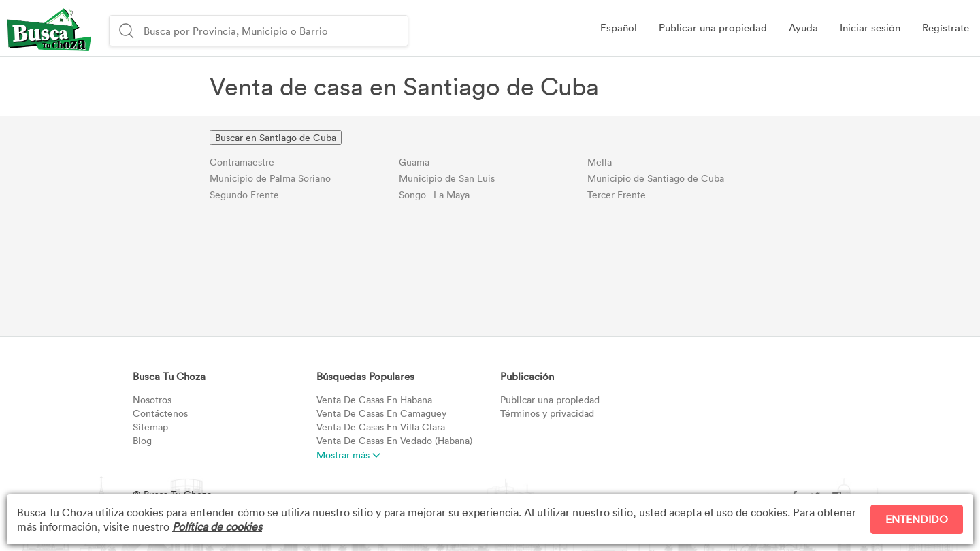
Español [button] (619, 27)
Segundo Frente (244, 194)
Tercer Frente (617, 194)
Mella (600, 162)
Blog (142, 440)
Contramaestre (242, 162)
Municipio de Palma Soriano (270, 178)
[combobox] (274, 31)
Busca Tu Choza (169, 376)
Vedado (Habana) (394, 440)
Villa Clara (381, 427)
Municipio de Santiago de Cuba (656, 178)
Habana (374, 399)
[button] (870, 28)
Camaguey (381, 413)
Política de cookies (217, 526)
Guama (414, 162)
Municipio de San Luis (447, 178)
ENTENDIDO (917, 519)
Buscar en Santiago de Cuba (276, 137)
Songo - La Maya (434, 194)
